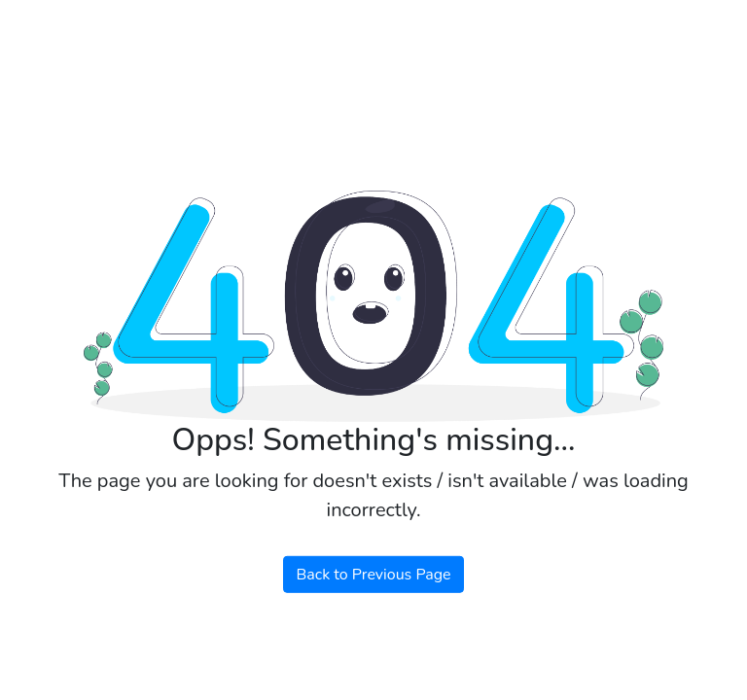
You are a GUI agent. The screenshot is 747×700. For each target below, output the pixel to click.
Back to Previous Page (373, 575)
